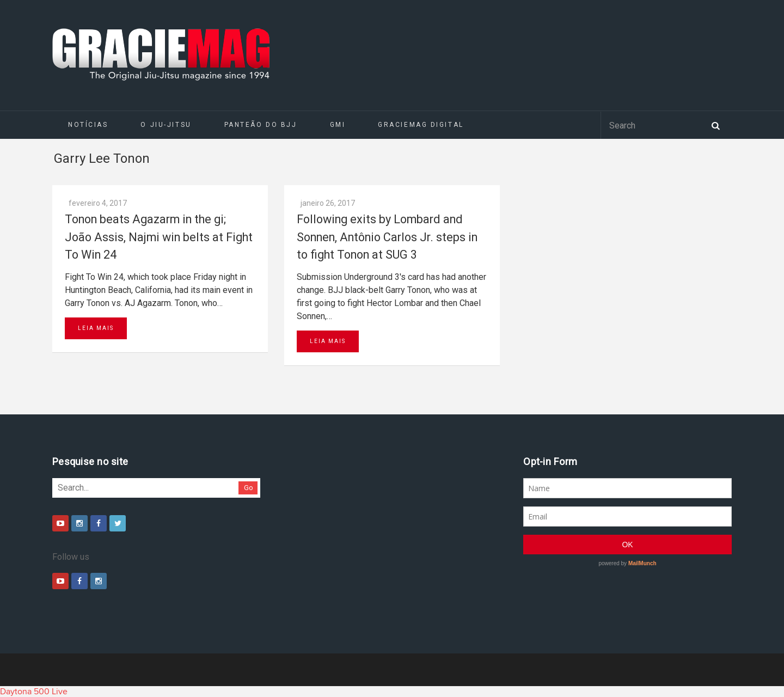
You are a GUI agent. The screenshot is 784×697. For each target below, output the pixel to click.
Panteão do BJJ (261, 125)
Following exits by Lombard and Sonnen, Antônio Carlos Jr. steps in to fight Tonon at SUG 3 (387, 237)
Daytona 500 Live (34, 692)
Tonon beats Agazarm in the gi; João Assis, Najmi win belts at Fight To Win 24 (159, 237)
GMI (338, 125)
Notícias (88, 125)
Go (249, 488)
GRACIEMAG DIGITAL (421, 125)
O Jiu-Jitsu (166, 125)
